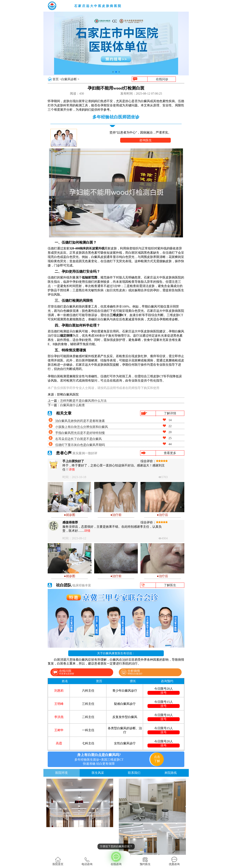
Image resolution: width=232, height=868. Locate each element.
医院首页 (58, 861)
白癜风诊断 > (70, 79)
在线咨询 (116, 858)
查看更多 (170, 453)
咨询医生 (146, 140)
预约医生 (145, 861)
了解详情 (170, 413)
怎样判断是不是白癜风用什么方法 (83, 401)
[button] (113, 72)
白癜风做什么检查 (72, 405)
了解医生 (170, 585)
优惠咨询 (174, 861)
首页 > (57, 79)
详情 (72, 469)
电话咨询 (87, 861)
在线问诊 (162, 79)
